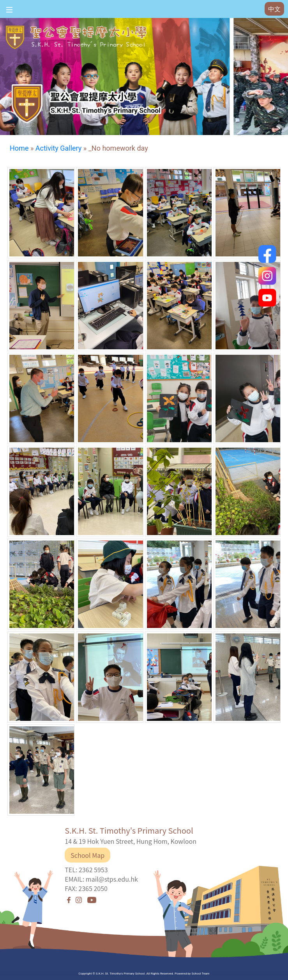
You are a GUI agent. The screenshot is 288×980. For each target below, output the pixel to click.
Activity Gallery (59, 148)
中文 (274, 9)
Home (19, 148)
